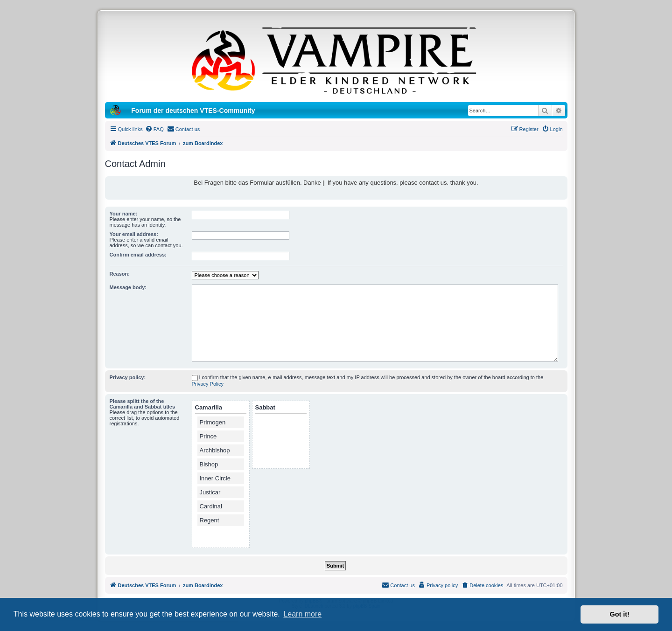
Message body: (128, 287)
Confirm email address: (138, 255)
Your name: (124, 214)
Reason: (120, 274)
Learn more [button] (302, 614)
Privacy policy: (128, 377)
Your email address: (134, 234)
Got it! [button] (620, 614)
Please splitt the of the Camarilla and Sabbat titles (143, 404)
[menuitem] (154, 129)
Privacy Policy (208, 384)
